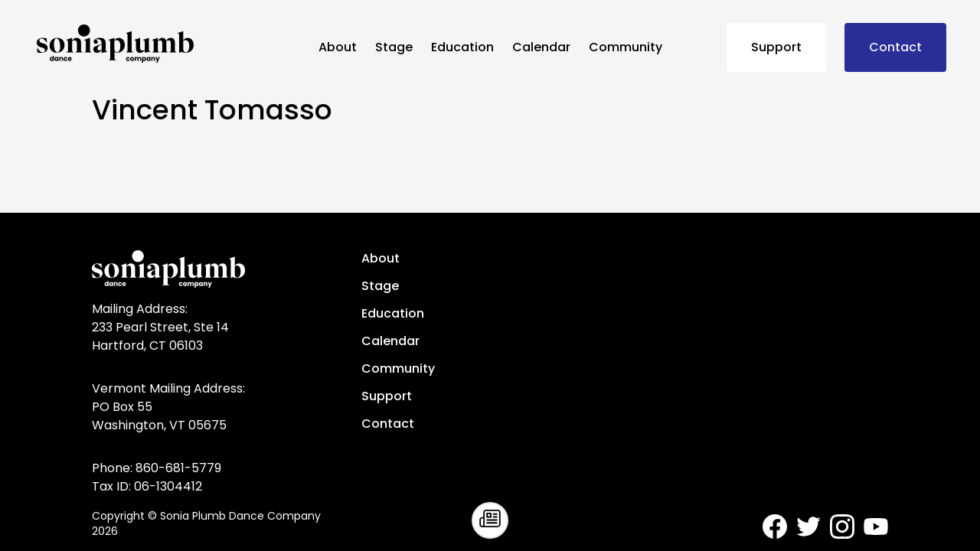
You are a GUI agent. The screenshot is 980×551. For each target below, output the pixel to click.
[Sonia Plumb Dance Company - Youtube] (876, 527)
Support (776, 47)
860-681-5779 (178, 468)
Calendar (541, 47)
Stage (394, 47)
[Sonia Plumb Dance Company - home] (171, 44)
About (338, 47)
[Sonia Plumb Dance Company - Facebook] (775, 527)
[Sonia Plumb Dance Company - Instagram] (842, 527)
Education (462, 47)
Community (626, 47)
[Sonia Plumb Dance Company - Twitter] (808, 527)
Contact (895, 47)
